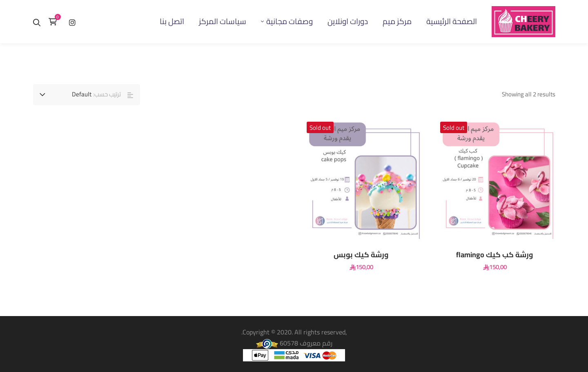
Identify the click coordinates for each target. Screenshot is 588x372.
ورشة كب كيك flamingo (495, 255)
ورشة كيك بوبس (361, 255)
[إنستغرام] (72, 21)
